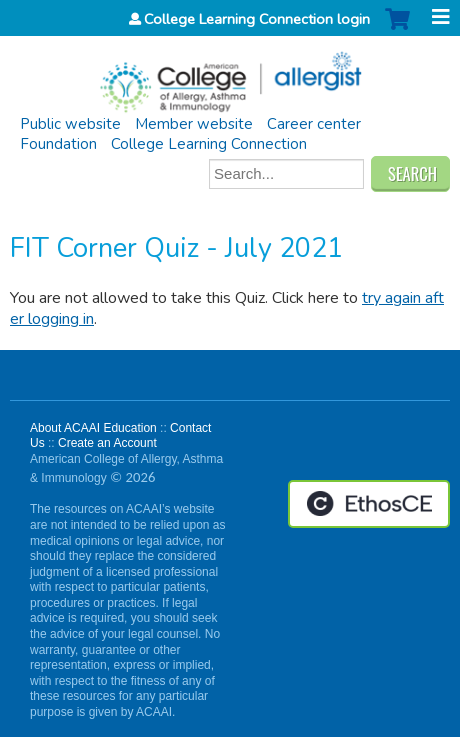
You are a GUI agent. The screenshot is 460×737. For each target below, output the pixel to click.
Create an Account (107, 443)
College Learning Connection (209, 144)
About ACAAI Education (93, 428)
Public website (70, 124)
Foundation (58, 144)
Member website (194, 124)
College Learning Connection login (257, 19)
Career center (314, 124)
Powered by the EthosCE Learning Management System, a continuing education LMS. (369, 504)
